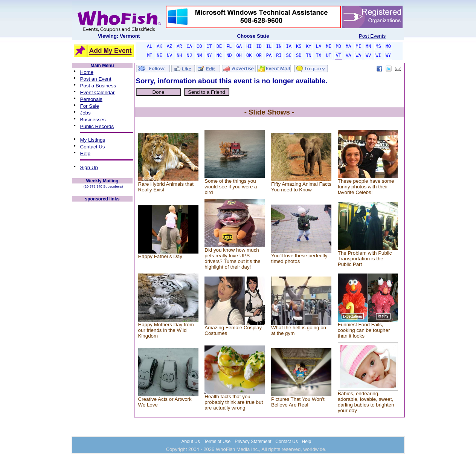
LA (319, 47)
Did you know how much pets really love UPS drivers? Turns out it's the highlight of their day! (232, 258)
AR (179, 47)
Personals (91, 99)
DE (219, 47)
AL (150, 47)
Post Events (372, 36)
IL (269, 47)
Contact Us (93, 147)
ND (229, 56)
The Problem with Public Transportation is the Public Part (365, 259)
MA (348, 47)
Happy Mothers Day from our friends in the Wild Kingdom (166, 330)
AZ (169, 47)
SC (289, 56)
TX (319, 56)
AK (159, 47)
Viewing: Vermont (119, 36)
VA (348, 56)
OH (239, 56)
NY (209, 56)
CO (199, 47)
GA (239, 47)
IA (289, 47)
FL (229, 47)
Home (87, 72)
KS (299, 47)
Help (85, 154)
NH (179, 56)
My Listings (93, 140)
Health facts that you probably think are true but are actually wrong (234, 402)
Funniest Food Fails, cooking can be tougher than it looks (364, 330)
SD (299, 56)
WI (378, 56)
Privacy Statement (253, 442)
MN (368, 47)
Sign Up (89, 167)
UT (328, 56)
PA (269, 56)
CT (209, 47)
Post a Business (98, 86)
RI (279, 56)
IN (279, 47)
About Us (190, 442)
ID (259, 47)
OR (259, 56)
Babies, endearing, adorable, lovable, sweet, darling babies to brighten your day (366, 402)
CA (189, 47)
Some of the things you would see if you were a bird (231, 187)
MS (378, 47)
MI (358, 47)
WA (358, 56)
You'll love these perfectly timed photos (299, 258)
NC (219, 56)
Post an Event (96, 79)
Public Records (97, 126)
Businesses (93, 120)
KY (308, 47)
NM (199, 56)
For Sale (90, 106)
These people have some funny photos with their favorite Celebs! (366, 187)
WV (368, 56)
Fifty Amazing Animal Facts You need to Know (301, 187)
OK (249, 56)
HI (249, 47)
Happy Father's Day (160, 256)
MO (388, 47)
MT (150, 56)
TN (308, 56)
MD (339, 47)
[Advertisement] (102, 316)
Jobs (85, 113)
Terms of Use (217, 442)
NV (169, 56)
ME (328, 47)
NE (159, 56)
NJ (189, 56)
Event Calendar (98, 92)
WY (388, 56)
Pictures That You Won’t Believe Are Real (298, 402)
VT (339, 56)
